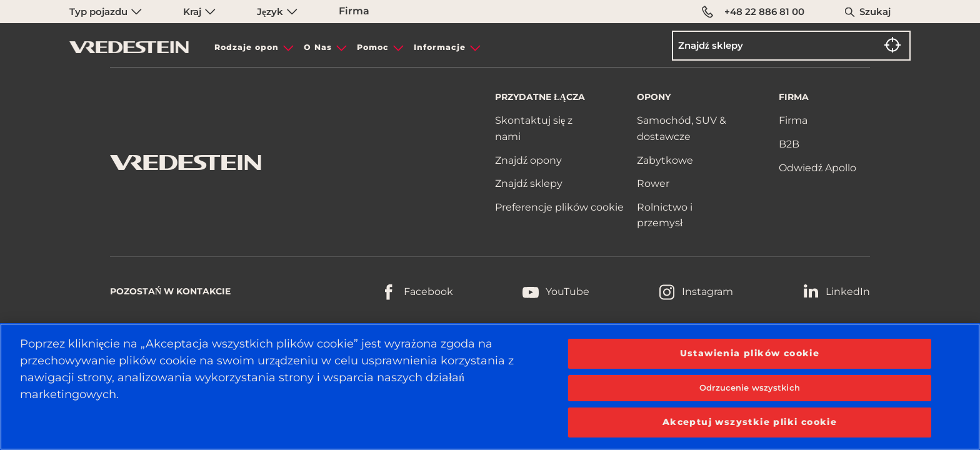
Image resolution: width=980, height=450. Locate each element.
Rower (653, 183)
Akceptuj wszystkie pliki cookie (750, 422)
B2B (789, 144)
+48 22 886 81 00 (753, 12)
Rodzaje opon (247, 47)
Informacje (440, 47)
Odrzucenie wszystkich (750, 387)
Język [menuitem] (277, 12)
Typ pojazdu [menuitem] (106, 12)
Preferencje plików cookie (559, 207)
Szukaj (875, 12)
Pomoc (373, 47)
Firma (354, 11)
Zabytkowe (665, 160)
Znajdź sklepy (529, 183)
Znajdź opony (528, 160)
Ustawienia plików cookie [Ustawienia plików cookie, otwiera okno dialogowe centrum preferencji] (750, 353)
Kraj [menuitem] (199, 12)
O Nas (318, 47)
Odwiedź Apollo (817, 168)
